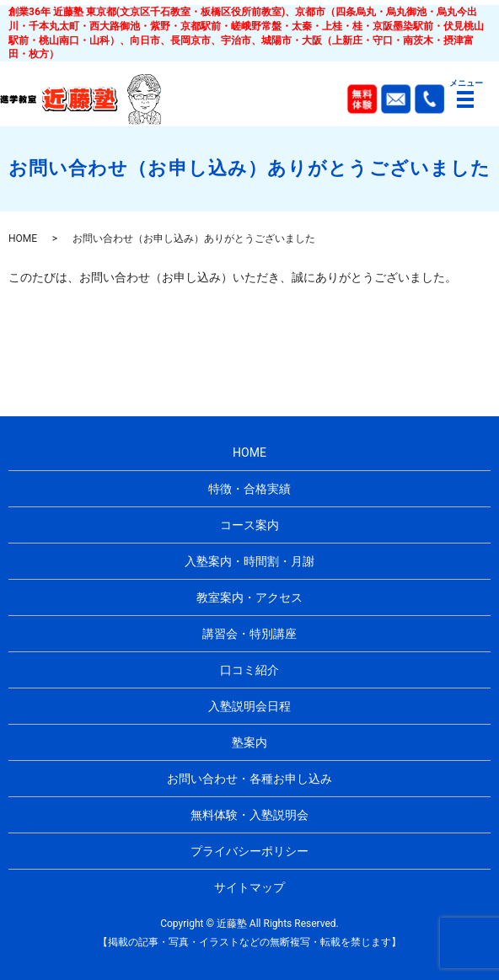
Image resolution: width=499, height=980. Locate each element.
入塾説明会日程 (249, 706)
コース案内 (249, 525)
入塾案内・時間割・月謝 (249, 561)
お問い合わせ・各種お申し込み (249, 779)
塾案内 (249, 742)
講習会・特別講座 (249, 634)
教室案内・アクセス (249, 597)
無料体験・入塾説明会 (249, 815)
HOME (23, 238)
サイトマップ (249, 887)
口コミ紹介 (249, 670)
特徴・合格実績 (249, 489)
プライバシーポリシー (249, 851)
